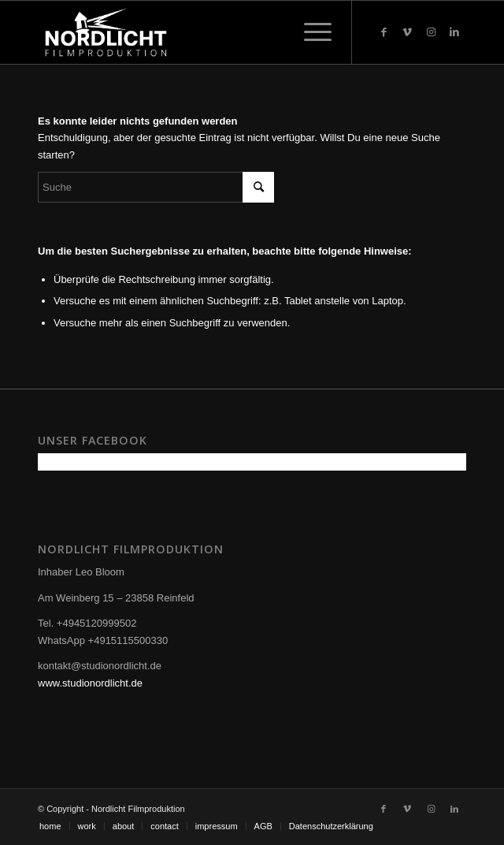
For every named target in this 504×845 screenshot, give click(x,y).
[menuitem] (50, 826)
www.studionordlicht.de (90, 683)
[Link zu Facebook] (384, 32)
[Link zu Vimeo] (407, 32)
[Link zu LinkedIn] (454, 32)
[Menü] (310, 32)
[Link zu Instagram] (431, 32)
